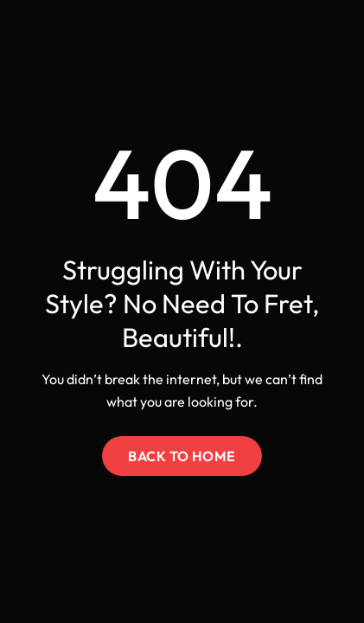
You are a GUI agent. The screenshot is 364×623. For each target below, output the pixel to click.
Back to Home (182, 456)
